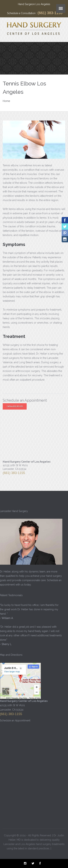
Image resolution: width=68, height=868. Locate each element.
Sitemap (57, 848)
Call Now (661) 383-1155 (15, 406)
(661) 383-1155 (50, 13)
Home (6, 101)
